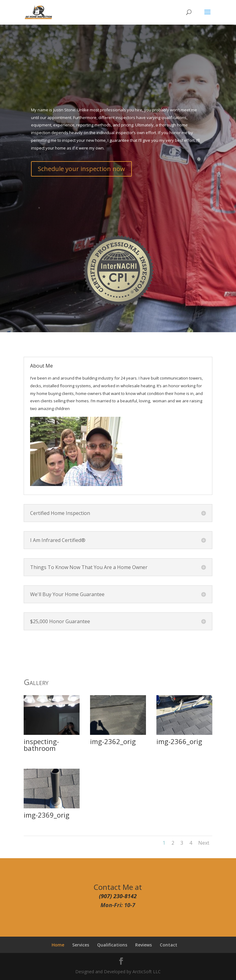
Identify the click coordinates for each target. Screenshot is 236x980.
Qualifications (112, 945)
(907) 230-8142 (118, 896)
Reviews (144, 945)
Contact (169, 945)
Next (204, 843)
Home (58, 945)
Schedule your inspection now (81, 169)
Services (81, 945)
